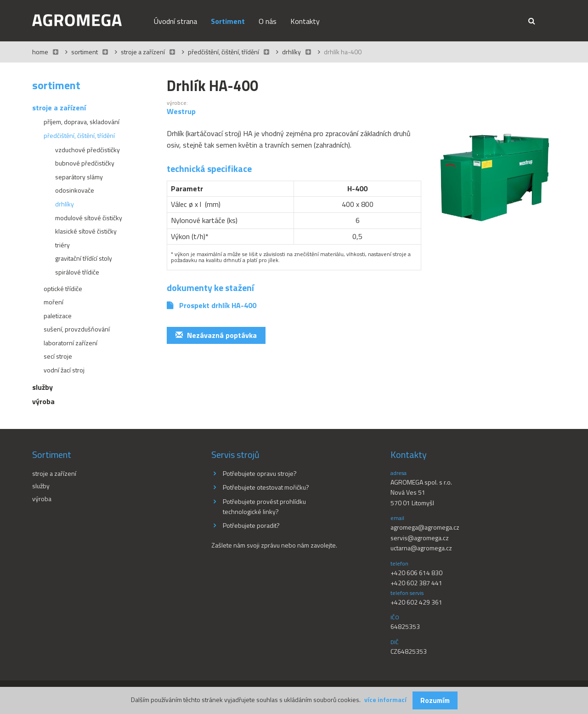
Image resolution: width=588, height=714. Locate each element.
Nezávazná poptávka (216, 335)
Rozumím (435, 700)
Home (40, 52)
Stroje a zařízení (143, 52)
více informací (385, 700)
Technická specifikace (209, 169)
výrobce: (177, 103)
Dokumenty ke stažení (210, 288)
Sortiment (85, 52)
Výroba (42, 499)
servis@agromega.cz (420, 538)
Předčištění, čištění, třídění (223, 52)
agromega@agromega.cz (425, 527)
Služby (41, 486)
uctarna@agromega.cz (421, 548)
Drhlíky (291, 52)
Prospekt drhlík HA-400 (218, 305)
